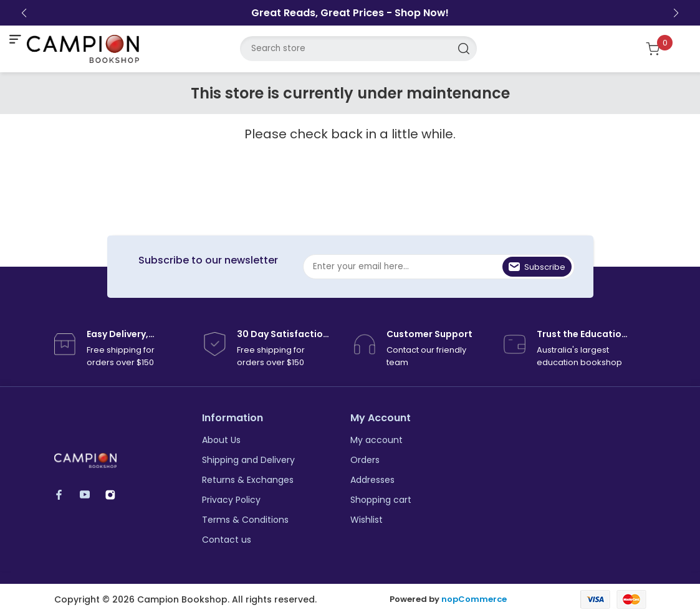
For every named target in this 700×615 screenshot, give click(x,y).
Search (464, 49)
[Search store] (358, 49)
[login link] (623, 49)
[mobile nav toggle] (15, 39)
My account (376, 440)
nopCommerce (474, 599)
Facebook (65, 494)
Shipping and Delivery (248, 460)
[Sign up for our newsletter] (439, 267)
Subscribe (545, 267)
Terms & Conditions (245, 520)
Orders (365, 460)
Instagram (116, 494)
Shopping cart (381, 500)
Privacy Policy (231, 500)
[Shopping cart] (660, 49)
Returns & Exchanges (248, 480)
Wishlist (367, 520)
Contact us (227, 540)
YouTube (91, 494)
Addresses (372, 480)
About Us (221, 440)
